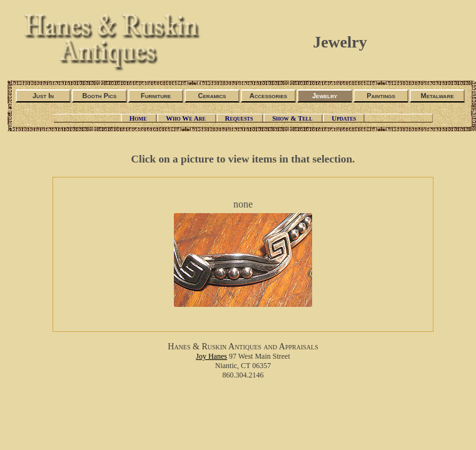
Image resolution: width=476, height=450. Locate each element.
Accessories (268, 96)
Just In (43, 96)
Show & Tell (293, 118)
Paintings (381, 96)
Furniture (156, 96)
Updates (344, 118)
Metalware (437, 96)
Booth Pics (100, 96)
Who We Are (186, 118)
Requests (240, 118)
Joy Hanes (211, 356)
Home (139, 118)
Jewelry (325, 96)
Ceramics (212, 96)
